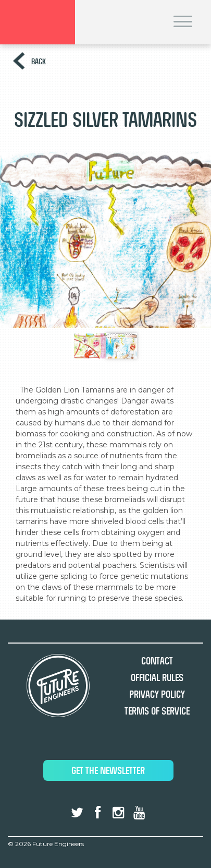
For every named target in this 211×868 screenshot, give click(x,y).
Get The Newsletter (108, 771)
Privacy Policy (157, 694)
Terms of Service (157, 711)
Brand (38, 22)
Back (39, 61)
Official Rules (157, 678)
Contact (157, 661)
